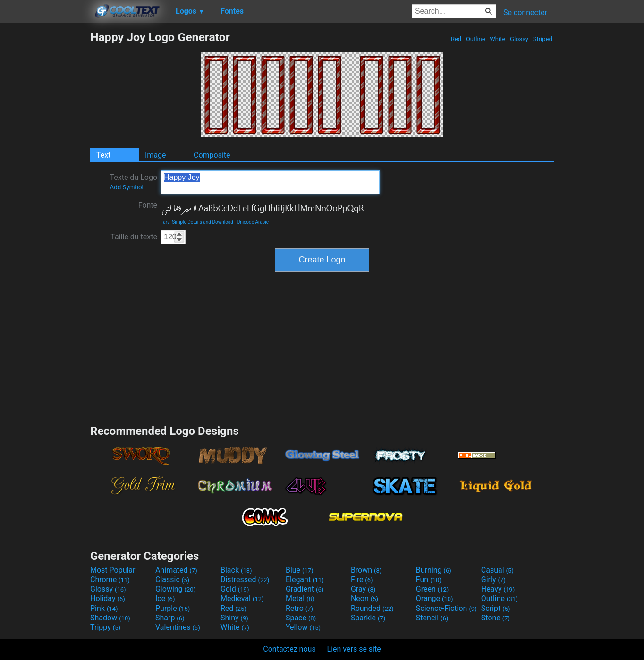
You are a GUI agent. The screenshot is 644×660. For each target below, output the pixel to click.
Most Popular (113, 570)
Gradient (305, 589)
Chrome (110, 580)
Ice (165, 598)
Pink (104, 608)
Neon (364, 598)
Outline (476, 39)
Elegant (305, 580)
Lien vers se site (354, 649)
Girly (493, 580)
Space (301, 618)
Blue (300, 570)
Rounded (372, 608)
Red (456, 39)
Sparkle (368, 618)
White (497, 39)
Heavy (498, 589)
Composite (212, 155)
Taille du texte (134, 237)
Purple (173, 608)
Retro (299, 608)
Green (432, 589)
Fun (429, 580)
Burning (434, 570)
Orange (435, 598)
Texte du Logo (133, 182)
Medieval (242, 598)
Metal (300, 598)
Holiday (108, 598)
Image (156, 155)
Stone (496, 618)
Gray (363, 589)
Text (103, 155)
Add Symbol (126, 187)
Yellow (303, 627)
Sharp (170, 618)
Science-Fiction (446, 608)
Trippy (105, 627)
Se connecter (525, 13)
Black (236, 570)
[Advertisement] (45, 172)
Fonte (148, 205)
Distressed (245, 580)
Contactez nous (289, 649)
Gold (235, 589)
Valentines (178, 627)
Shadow (110, 618)
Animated (176, 570)
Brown (366, 570)
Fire (362, 580)
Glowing (175, 589)
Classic (172, 580)
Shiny (234, 618)
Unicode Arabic (253, 222)
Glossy (519, 39)
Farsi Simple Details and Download (197, 222)
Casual (497, 570)
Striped (542, 39)
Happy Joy (270, 182)
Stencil (432, 618)
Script (496, 608)
